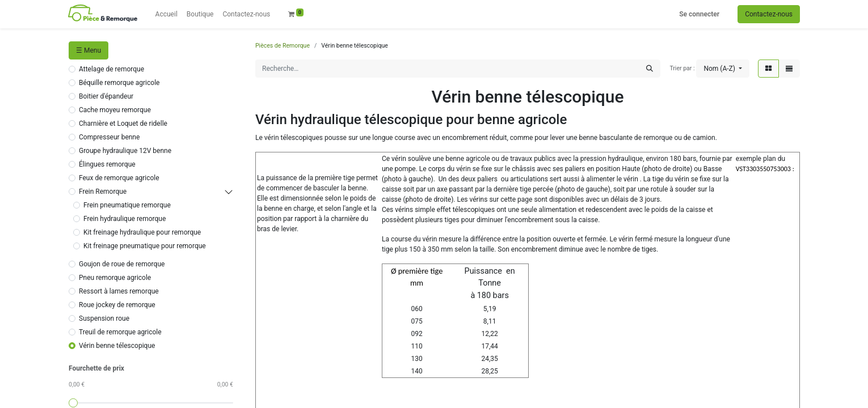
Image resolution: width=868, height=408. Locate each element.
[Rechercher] (650, 69)
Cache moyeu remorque (115, 110)
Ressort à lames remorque (119, 291)
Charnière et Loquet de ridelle (123, 124)
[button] (723, 69)
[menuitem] (167, 14)
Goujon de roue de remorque (122, 264)
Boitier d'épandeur (106, 96)
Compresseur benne (109, 137)
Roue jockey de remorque (117, 305)
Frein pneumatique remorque (127, 205)
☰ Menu (89, 50)
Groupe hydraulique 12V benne (125, 151)
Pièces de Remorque (283, 46)
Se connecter (699, 14)
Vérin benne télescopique (117, 346)
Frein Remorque (103, 192)
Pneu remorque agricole (115, 278)
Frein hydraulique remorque (125, 219)
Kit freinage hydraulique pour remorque (142, 232)
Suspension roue (104, 318)
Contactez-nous (769, 14)
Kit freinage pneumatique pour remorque (145, 246)
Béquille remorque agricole (119, 83)
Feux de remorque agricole (119, 178)
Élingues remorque (107, 164)
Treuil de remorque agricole (120, 332)
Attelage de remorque (111, 69)
